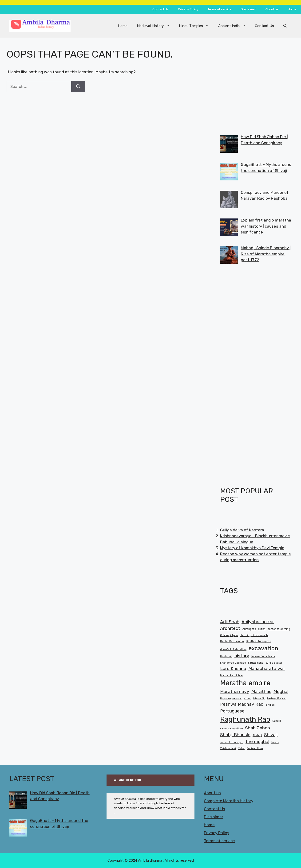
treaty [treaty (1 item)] (275, 742)
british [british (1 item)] (262, 629)
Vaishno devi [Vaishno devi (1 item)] (228, 748)
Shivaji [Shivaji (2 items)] (271, 735)
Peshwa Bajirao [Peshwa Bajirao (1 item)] (276, 699)
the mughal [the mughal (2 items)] (257, 741)
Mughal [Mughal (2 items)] (281, 691)
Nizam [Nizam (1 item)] (247, 699)
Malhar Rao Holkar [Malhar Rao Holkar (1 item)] (232, 675)
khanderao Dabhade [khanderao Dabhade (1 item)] (233, 663)
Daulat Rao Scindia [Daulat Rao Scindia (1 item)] (232, 641)
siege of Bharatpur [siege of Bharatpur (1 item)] (232, 742)
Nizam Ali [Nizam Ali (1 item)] (259, 699)
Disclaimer (248, 9)
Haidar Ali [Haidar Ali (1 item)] (226, 656)
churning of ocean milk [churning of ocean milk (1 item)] (254, 635)
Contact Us (160, 9)
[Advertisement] (256, 81)
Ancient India (234, 26)
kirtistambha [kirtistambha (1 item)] (256, 663)
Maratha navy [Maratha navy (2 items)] (235, 691)
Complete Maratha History (229, 801)
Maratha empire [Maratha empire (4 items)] (245, 683)
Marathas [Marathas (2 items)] (261, 691)
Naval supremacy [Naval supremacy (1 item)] (231, 699)
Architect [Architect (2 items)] (230, 628)
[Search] (78, 87)
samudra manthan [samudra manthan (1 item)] (232, 729)
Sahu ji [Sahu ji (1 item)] (277, 721)
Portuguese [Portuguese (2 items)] (232, 711)
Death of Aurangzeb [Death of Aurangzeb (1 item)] (258, 641)
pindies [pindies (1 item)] (270, 705)
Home (292, 9)
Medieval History (156, 26)
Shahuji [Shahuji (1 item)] (257, 735)
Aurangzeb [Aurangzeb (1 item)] (249, 629)
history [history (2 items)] (242, 656)
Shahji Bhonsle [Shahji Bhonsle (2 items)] (235, 735)
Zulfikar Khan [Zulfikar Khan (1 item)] (255, 748)
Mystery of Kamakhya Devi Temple (252, 548)
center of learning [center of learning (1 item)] (279, 629)
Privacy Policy (188, 9)
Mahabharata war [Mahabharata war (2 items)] (267, 668)
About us (272, 9)
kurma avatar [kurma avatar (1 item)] (274, 663)
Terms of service (220, 9)
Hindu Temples (196, 26)
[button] (285, 26)
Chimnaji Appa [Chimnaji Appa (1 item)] (229, 635)
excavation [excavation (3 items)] (263, 648)
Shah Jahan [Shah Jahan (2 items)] (257, 728)
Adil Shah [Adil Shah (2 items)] (230, 622)
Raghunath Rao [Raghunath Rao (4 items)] (245, 719)
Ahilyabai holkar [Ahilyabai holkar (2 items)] (258, 622)
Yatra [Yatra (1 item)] (241, 748)
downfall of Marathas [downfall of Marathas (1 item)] (233, 649)
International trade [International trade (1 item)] (263, 656)
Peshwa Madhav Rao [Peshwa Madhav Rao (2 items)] (242, 704)
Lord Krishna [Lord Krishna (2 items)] (233, 668)
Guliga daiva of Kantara (242, 530)
